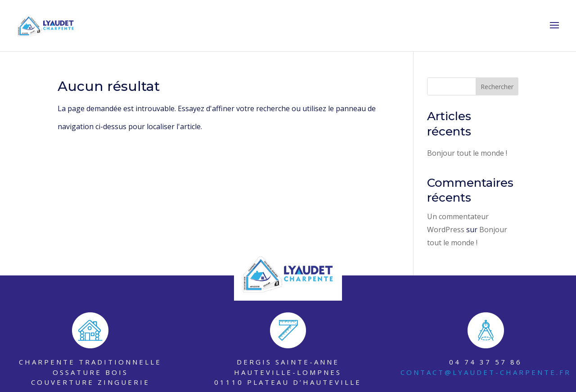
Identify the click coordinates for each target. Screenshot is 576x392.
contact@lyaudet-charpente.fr (486, 372)
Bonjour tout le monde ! (467, 153)
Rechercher (497, 87)
